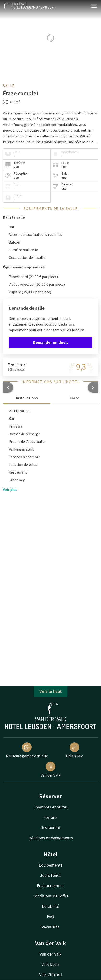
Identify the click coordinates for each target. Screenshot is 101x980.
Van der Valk (50, 770)
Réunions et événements (51, 838)
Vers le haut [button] (51, 691)
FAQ (50, 917)
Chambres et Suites (51, 807)
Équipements (51, 865)
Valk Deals (50, 964)
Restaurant (50, 828)
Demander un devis (50, 342)
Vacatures (50, 927)
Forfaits (50, 817)
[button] (8, 387)
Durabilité (50, 906)
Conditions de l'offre (50, 896)
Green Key (74, 750)
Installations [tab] (27, 398)
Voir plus (10, 489)
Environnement (50, 886)
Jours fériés (51, 875)
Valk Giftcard (50, 975)
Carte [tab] (74, 398)
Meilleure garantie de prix (27, 750)
